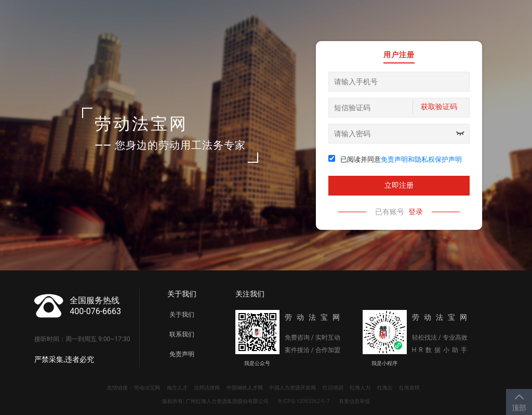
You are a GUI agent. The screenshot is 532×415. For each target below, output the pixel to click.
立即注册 (399, 185)
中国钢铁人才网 (245, 388)
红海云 (385, 388)
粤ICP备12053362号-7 (303, 401)
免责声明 (182, 354)
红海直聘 (409, 388)
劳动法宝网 (147, 388)
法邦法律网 (207, 388)
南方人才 (177, 388)
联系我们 (182, 334)
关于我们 (182, 315)
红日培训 (333, 388)
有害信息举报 (354, 401)
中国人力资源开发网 (292, 388)
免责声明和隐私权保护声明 (421, 159)
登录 (416, 212)
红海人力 (360, 388)
